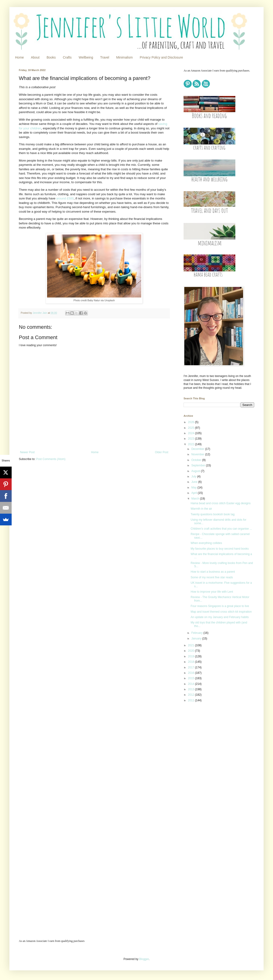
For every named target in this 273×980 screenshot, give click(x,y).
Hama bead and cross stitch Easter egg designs (221, 503)
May (194, 488)
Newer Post (27, 452)
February (197, 633)
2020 (192, 651)
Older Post (162, 452)
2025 (192, 428)
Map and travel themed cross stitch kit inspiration (221, 612)
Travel (104, 57)
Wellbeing (86, 57)
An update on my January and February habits (220, 617)
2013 (192, 689)
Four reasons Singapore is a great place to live (220, 606)
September (199, 465)
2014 (192, 684)
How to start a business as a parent (213, 572)
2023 (192, 439)
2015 (192, 678)
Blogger (144, 959)
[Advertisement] (201, 780)
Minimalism (124, 57)
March (196, 499)
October (197, 460)
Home (19, 57)
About (35, 57)
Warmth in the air (201, 509)
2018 (192, 662)
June (195, 482)
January (197, 639)
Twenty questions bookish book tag (213, 514)
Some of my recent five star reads (212, 577)
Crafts (67, 57)
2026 (192, 422)
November (198, 454)
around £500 (65, 198)
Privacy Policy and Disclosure (161, 57)
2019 (192, 656)
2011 (192, 700)
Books (51, 57)
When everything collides (206, 543)
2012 (192, 695)
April (195, 493)
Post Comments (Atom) (51, 459)
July (194, 476)
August (196, 471)
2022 (192, 444)
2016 (192, 673)
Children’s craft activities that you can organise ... (221, 529)
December (198, 449)
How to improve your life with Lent (212, 592)
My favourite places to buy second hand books (220, 549)
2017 (192, 667)
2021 (192, 645)
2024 (192, 433)
